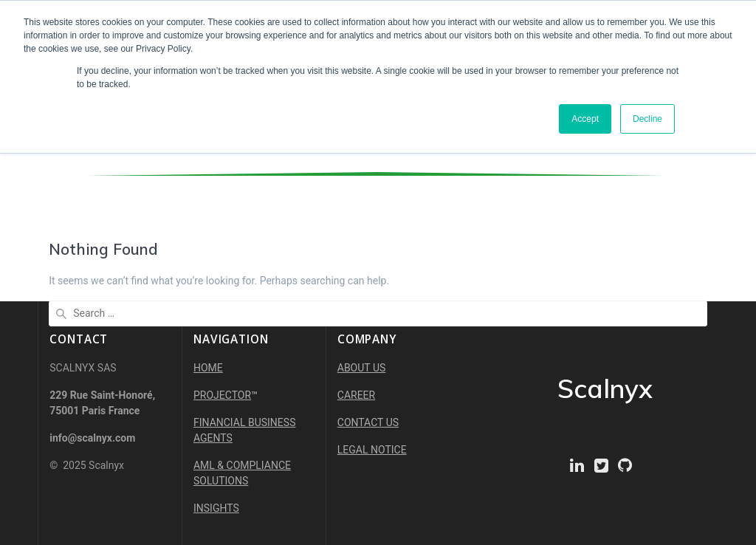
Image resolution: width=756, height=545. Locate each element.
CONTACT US (368, 422)
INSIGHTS (216, 508)
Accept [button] (585, 119)
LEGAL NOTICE (372, 450)
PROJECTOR (222, 395)
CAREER (356, 395)
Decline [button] (647, 119)
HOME (208, 368)
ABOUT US (362, 368)
